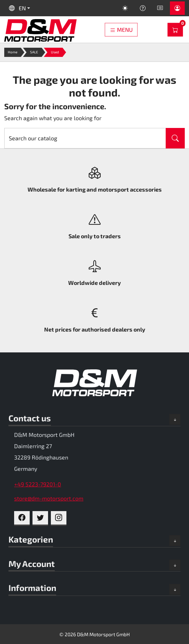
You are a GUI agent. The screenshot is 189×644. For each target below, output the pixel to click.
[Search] (85, 138)
